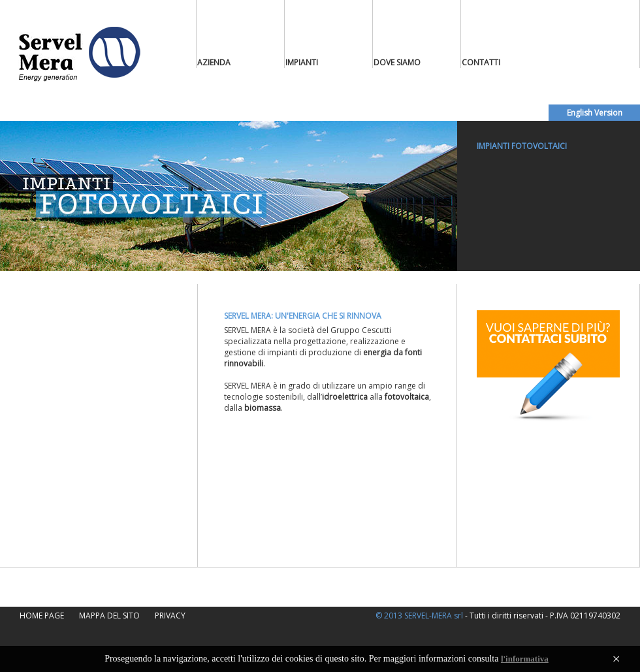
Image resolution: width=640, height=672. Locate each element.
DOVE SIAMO (397, 62)
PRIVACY (170, 616)
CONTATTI (481, 62)
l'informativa (525, 659)
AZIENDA (214, 62)
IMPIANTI (302, 62)
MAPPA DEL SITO (109, 616)
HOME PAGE (42, 616)
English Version (595, 113)
